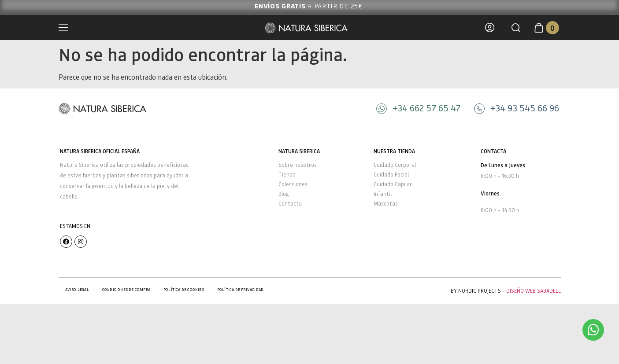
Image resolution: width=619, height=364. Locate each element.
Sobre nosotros (298, 165)
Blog (284, 194)
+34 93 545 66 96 (525, 108)
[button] (516, 28)
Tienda (287, 175)
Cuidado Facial (391, 175)
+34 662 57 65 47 (426, 108)
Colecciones (293, 184)
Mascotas (386, 204)
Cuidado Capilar (393, 184)
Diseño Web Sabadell (534, 291)
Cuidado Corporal (395, 165)
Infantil (383, 194)
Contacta (290, 204)
